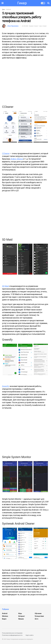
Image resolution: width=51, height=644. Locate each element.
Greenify (6, 386)
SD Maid (5, 286)
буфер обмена (17, 159)
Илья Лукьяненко (13, 26)
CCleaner (6, 153)
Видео (4, 619)
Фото (36, 619)
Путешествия (39, 616)
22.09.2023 (25, 26)
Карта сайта (30, 635)
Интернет (22, 616)
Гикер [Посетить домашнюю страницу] (22, 3)
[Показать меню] (3, 3)
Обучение (38, 613)
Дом (3, 9)
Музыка (21, 619)
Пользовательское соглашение (12, 633)
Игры (20, 613)
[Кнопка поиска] (48, 3)
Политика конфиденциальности (12, 635)
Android (9, 9)
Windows (5, 616)
